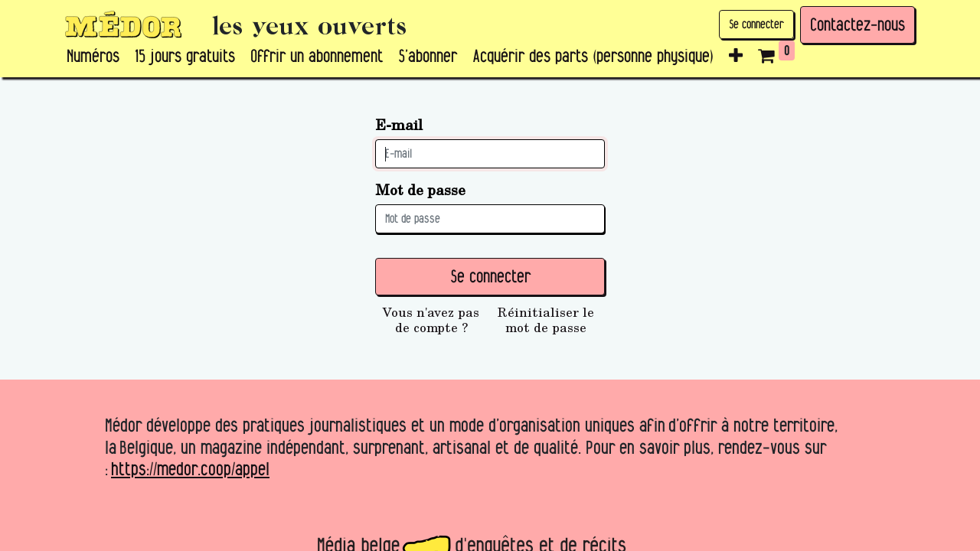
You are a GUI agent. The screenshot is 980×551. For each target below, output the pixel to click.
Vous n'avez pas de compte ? (431, 320)
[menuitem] (93, 57)
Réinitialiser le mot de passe (546, 320)
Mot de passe (420, 189)
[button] (736, 57)
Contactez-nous (857, 24)
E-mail (399, 124)
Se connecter (756, 24)
